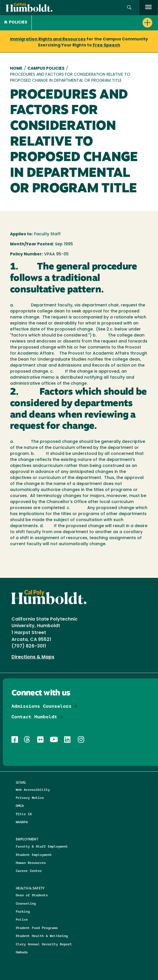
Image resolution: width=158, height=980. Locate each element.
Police (22, 919)
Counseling (26, 903)
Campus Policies (46, 69)
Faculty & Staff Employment (42, 846)
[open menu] (148, 8)
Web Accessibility (33, 790)
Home (16, 69)
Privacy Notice (30, 798)
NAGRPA (22, 822)
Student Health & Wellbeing (42, 936)
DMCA (20, 806)
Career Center (29, 871)
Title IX (24, 814)
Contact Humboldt (34, 717)
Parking (23, 911)
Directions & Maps (33, 657)
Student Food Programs (37, 928)
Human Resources (31, 863)
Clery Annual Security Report (44, 944)
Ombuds (22, 952)
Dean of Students (32, 895)
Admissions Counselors (42, 706)
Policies (16, 23)
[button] (129, 8)
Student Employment (34, 855)
